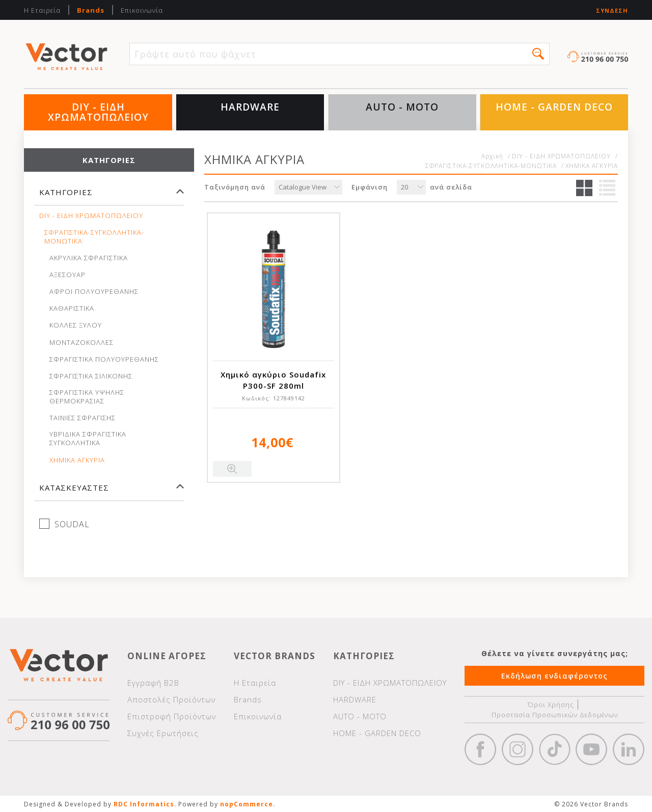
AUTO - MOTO (402, 107)
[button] (538, 54)
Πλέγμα (584, 188)
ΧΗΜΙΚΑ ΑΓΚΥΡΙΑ (77, 460)
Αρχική (492, 156)
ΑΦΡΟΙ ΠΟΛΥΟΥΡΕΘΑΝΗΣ (94, 292)
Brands (91, 10)
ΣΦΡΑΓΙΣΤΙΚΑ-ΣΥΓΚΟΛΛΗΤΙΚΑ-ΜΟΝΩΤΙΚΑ (94, 237)
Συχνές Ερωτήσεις (163, 733)
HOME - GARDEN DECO (554, 107)
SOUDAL (72, 524)
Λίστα (607, 188)
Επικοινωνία (142, 10)
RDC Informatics (144, 804)
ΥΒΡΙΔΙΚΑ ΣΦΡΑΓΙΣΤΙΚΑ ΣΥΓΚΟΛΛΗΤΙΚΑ (88, 439)
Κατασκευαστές (74, 488)
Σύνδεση (612, 10)
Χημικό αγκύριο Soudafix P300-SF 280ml (273, 380)
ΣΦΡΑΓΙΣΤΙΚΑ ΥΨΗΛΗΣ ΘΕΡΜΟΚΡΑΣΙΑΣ (87, 397)
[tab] (109, 197)
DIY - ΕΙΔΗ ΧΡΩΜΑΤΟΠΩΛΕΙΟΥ (98, 112)
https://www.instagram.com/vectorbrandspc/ (518, 749)
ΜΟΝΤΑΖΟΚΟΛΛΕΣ (81, 343)
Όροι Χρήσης (551, 705)
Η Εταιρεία (42, 10)
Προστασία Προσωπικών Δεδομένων (555, 715)
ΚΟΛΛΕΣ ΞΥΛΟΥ (76, 325)
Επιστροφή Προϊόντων (172, 716)
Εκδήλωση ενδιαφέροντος (554, 676)
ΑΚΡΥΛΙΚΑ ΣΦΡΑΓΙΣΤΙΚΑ (89, 258)
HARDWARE (250, 107)
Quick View (232, 469)
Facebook (480, 749)
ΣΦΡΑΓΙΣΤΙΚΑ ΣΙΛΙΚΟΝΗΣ (91, 376)
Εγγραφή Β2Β (153, 683)
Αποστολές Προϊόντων (171, 699)
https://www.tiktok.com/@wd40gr (555, 749)
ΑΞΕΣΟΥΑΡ (67, 275)
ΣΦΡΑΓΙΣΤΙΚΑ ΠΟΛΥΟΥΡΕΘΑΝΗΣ (104, 359)
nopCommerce (247, 804)
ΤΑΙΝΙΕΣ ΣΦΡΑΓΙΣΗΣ (83, 418)
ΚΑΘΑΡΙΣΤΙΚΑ (72, 308)
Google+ (629, 749)
